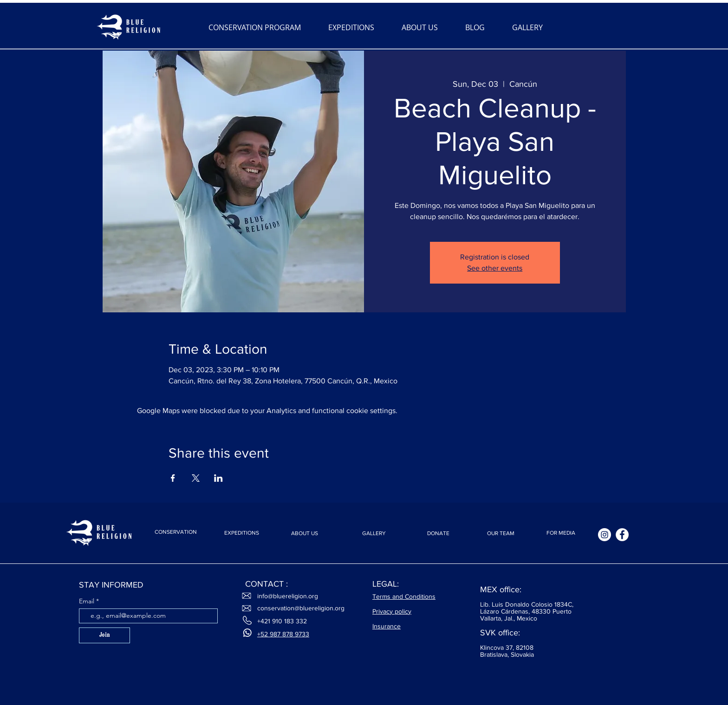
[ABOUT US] (305, 534)
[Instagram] (604, 535)
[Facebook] (622, 535)
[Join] (104, 635)
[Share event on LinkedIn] (218, 478)
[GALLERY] (374, 534)
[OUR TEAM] (500, 534)
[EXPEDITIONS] (241, 533)
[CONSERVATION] (175, 532)
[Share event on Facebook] (173, 478)
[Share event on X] (196, 478)
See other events (495, 268)
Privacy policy (392, 611)
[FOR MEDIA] (561, 533)
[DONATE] (438, 534)
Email (88, 601)
